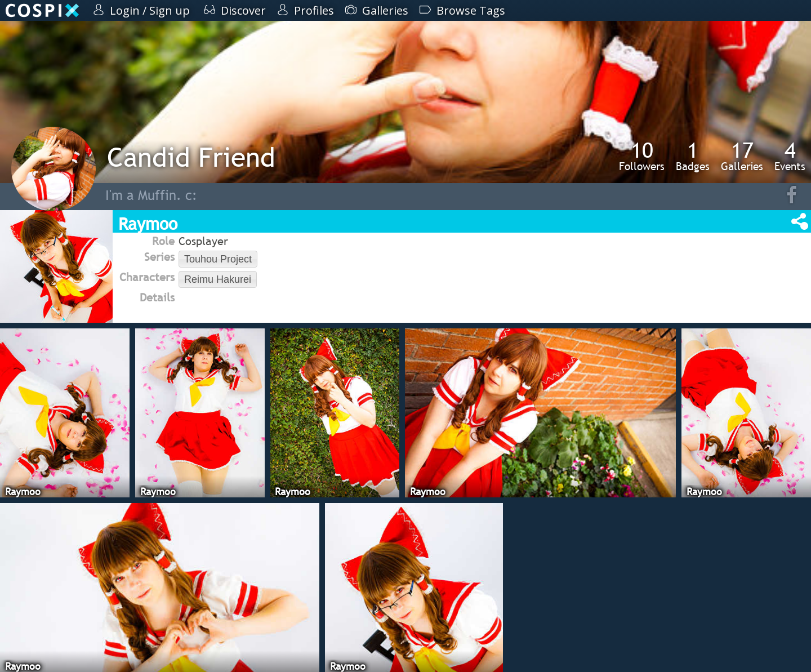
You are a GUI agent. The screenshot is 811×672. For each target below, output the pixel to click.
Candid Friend (191, 157)
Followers (642, 156)
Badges (693, 156)
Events (790, 156)
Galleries (742, 156)
